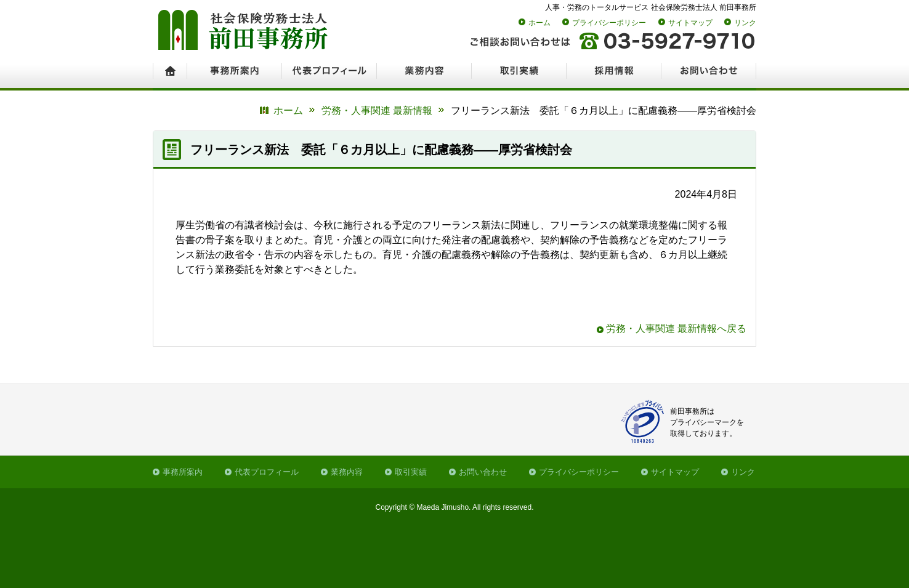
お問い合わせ (483, 472)
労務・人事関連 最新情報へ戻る (676, 328)
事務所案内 (183, 472)
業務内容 (347, 472)
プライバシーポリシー (609, 23)
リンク (745, 23)
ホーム (539, 23)
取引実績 (411, 472)
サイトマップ (690, 23)
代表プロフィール (267, 472)
